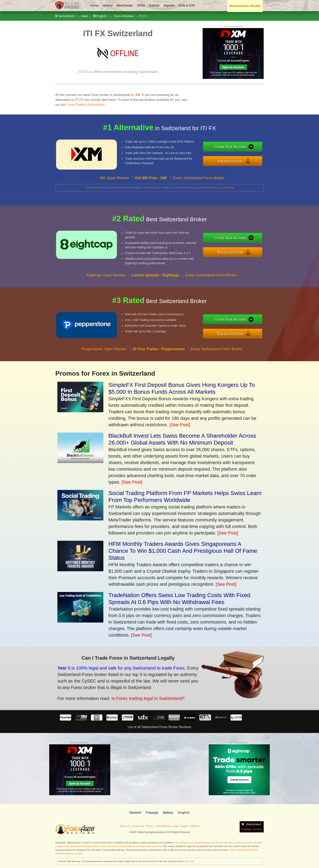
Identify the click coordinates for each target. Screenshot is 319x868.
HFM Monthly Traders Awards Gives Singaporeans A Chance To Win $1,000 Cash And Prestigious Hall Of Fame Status (183, 551)
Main (85, 16)
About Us (125, 826)
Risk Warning (163, 826)
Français (152, 813)
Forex (95, 5)
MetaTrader (125, 5)
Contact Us (138, 826)
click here (229, 188)
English (101, 16)
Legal (175, 826)
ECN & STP (187, 5)
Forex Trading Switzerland (86, 105)
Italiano (168, 813)
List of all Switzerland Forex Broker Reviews (159, 727)
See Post (189, 861)
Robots (154, 5)
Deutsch (135, 813)
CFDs (141, 5)
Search (184, 826)
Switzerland (66, 16)
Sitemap (195, 826)
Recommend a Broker (245, 6)
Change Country (252, 829)
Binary (108, 5)
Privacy (150, 826)
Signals (169, 5)
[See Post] (180, 425)
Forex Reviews (124, 16)
